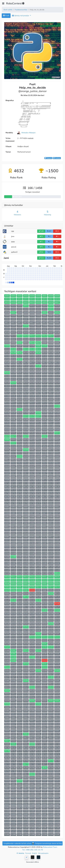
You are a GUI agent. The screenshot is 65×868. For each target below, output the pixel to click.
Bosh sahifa (8, 10)
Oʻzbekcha (21, 853)
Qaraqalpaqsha (43, 853)
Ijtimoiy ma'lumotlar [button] (21, 16)
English (35, 853)
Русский (28, 853)
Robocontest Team (50, 847)
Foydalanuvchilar (21, 10)
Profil (6, 16)
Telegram (48, 158)
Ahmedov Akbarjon (28, 133)
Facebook (57, 158)
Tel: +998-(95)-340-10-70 (33, 850)
